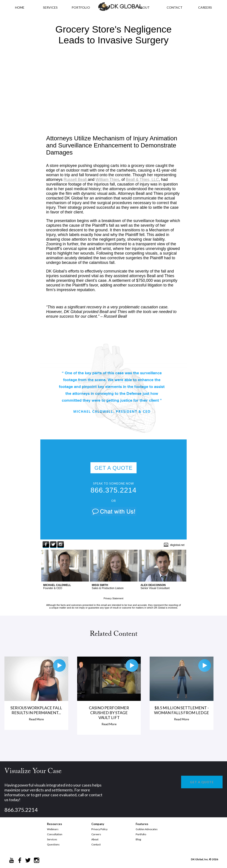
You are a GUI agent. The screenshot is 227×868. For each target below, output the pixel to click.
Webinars (53, 829)
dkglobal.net (177, 545)
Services (50, 7)
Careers (96, 834)
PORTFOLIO (81, 7)
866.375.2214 (113, 490)
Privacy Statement (113, 598)
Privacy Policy (99, 829)
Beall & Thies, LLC (142, 180)
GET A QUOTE (113, 468)
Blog (138, 839)
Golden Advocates (147, 829)
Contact (96, 844)
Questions (53, 844)
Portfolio (141, 834)
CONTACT (175, 7)
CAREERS (205, 7)
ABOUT (144, 7)
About (95, 839)
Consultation (55, 834)
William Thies (107, 180)
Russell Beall (76, 180)
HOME (20, 7)
